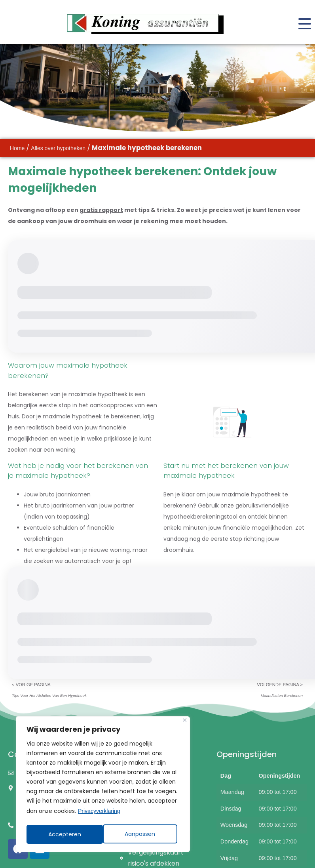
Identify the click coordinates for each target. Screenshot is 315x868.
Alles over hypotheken (58, 148)
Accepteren (141, 834)
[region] (103, 785)
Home (17, 148)
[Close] (185, 722)
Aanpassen (64, 834)
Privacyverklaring (99, 813)
